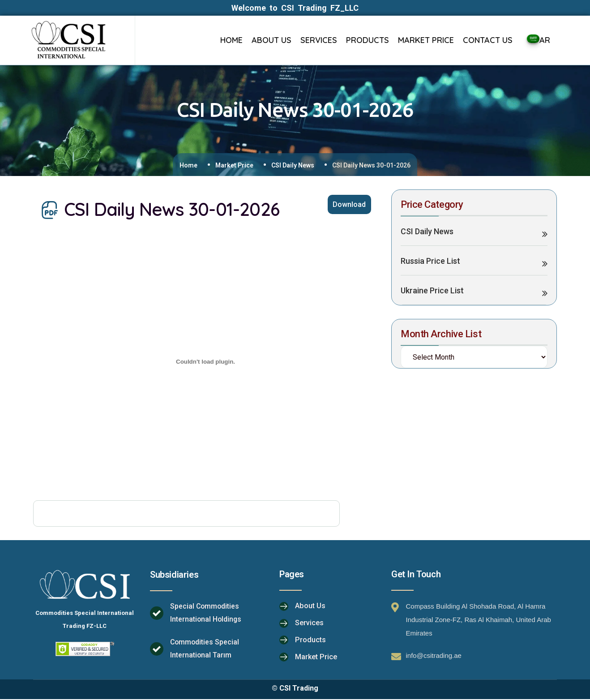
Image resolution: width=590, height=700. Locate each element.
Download (348, 205)
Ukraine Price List (432, 291)
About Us (310, 607)
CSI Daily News (293, 165)
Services (309, 624)
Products (310, 641)
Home (188, 165)
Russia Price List (430, 262)
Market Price (234, 165)
